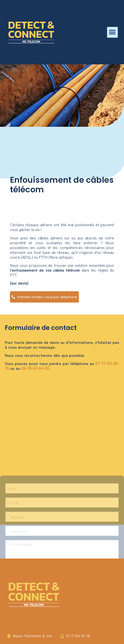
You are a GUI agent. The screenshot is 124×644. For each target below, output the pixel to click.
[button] (112, 32)
